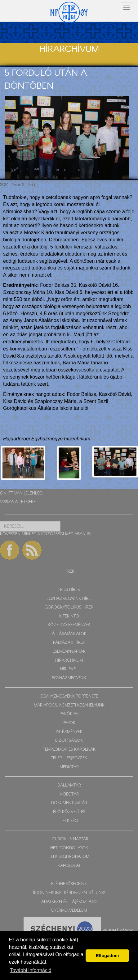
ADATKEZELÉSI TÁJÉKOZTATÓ (69, 902)
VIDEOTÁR (69, 794)
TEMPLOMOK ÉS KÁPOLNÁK (69, 750)
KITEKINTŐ (69, 616)
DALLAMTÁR (69, 785)
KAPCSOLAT (69, 866)
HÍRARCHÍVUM (69, 661)
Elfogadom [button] (107, 956)
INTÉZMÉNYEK (69, 732)
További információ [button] (31, 970)
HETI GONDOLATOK (69, 848)
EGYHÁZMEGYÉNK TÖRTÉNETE (69, 696)
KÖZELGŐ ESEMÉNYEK (69, 625)
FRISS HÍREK (69, 590)
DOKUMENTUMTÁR (69, 803)
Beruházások (118, 931)
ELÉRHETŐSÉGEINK (69, 884)
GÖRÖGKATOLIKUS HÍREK (69, 607)
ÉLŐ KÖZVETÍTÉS (69, 812)
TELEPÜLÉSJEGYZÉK (69, 758)
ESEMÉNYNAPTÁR (69, 652)
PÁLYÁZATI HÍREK (69, 643)
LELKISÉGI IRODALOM (69, 857)
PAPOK (69, 723)
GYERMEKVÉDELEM (69, 911)
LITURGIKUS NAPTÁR (69, 839)
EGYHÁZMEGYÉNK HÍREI (69, 599)
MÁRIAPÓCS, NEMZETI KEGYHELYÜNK (69, 705)
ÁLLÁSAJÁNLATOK (69, 634)
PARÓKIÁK (69, 714)
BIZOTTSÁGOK (69, 741)
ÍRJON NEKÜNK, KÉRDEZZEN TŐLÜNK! (69, 893)
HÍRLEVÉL (69, 669)
